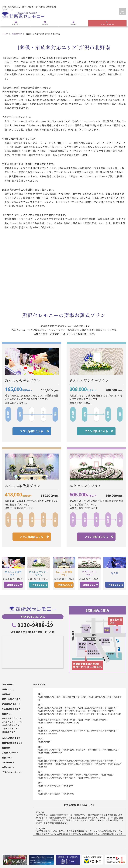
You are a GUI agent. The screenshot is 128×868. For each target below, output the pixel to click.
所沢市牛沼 (107, 697)
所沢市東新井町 (66, 761)
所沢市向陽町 (55, 720)
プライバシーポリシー (12, 772)
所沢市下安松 (97, 731)
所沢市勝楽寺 (110, 731)
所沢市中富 (56, 750)
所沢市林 (53, 761)
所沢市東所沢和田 (45, 764)
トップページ (8, 684)
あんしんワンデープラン (13, 722)
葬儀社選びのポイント (12, 743)
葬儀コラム (7, 758)
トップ (5, 34)
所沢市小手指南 (99, 720)
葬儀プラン (16, 24)
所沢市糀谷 (43, 720)
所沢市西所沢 (57, 752)
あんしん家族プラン (11, 725)
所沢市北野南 (108, 711)
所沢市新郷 (52, 733)
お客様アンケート (10, 753)
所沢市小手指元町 (45, 722)
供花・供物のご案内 (11, 699)
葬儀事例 (6, 748)
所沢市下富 (84, 731)
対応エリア (17, 34)
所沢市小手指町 (84, 720)
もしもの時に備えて (11, 738)
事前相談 (45, 24)
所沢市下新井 (72, 731)
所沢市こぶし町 (73, 722)
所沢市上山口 (83, 708)
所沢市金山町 (43, 708)
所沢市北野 (81, 711)
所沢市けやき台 (114, 714)
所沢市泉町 (82, 697)
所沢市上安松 (70, 708)
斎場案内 (74, 24)
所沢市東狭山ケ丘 (82, 761)
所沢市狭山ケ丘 (58, 731)
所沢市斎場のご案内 (11, 709)
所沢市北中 (69, 711)
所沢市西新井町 (94, 750)
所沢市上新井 (57, 708)
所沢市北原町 (43, 714)
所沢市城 (42, 733)
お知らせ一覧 (8, 762)
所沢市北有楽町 (71, 714)
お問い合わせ (8, 767)
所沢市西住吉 (43, 752)
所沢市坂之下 (43, 731)
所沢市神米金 (97, 708)
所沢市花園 (43, 761)
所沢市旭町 (56, 697)
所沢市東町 (109, 761)
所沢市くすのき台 (87, 714)
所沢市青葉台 (43, 697)
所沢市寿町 (59, 722)
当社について (8, 689)
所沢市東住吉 (97, 761)
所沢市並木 (81, 750)
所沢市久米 (101, 714)
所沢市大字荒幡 (69, 697)
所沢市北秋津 (43, 711)
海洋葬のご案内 (9, 732)
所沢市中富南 (68, 750)
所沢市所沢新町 (44, 742)
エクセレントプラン (11, 729)
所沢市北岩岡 (57, 711)
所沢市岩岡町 (95, 697)
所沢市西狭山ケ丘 (110, 750)
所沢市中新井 (43, 750)
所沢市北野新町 (94, 711)
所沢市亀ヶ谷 (110, 708)
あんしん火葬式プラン (12, 718)
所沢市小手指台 (69, 720)
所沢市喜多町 (57, 714)
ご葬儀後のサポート (11, 704)
